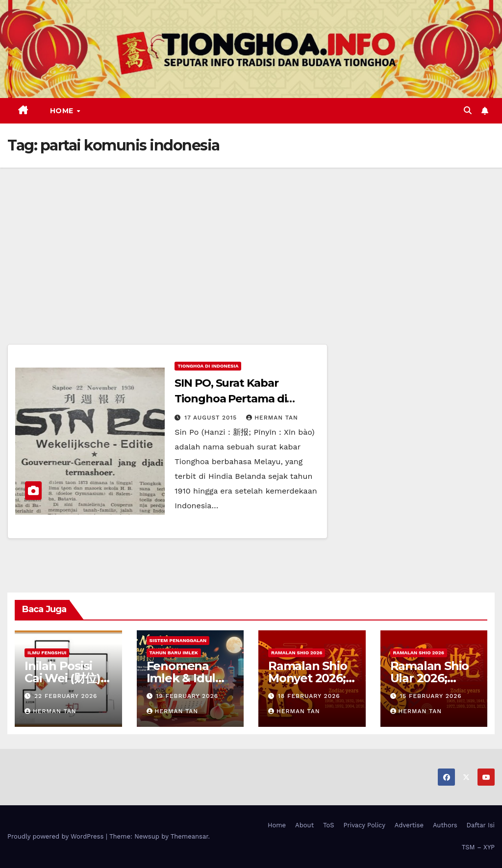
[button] (468, 111)
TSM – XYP (478, 847)
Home (63, 111)
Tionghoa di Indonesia (208, 366)
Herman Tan (272, 418)
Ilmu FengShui (47, 653)
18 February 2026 (309, 696)
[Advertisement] (251, 241)
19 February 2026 (187, 696)
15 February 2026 (430, 696)
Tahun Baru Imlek (174, 653)
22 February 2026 (66, 696)
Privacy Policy (364, 825)
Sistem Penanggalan (178, 640)
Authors (445, 825)
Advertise (409, 825)
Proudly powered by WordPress (57, 836)
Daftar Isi (481, 825)
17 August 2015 (212, 418)
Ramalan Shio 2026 (297, 653)
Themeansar (189, 836)
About (304, 825)
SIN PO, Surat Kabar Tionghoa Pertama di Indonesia (230, 399)
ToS (329, 825)
